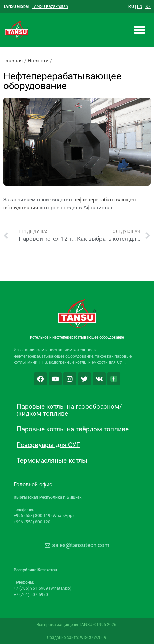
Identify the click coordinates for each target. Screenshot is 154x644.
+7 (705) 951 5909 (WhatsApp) (42, 588)
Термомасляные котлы (52, 460)
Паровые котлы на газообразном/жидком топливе (69, 410)
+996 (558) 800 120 (32, 522)
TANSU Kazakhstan (50, 6)
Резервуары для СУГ (48, 445)
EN (140, 6)
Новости (38, 61)
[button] (139, 30)
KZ (148, 6)
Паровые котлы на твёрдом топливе (73, 429)
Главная (13, 61)
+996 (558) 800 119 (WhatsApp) (44, 516)
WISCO (86, 638)
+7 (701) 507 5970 (31, 595)
